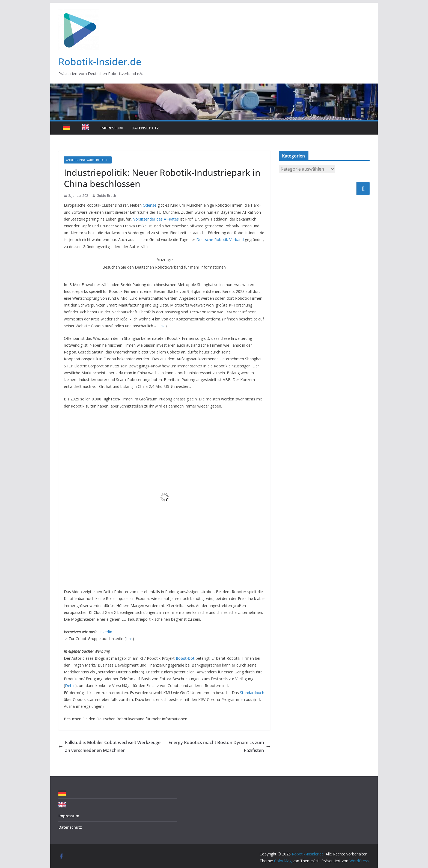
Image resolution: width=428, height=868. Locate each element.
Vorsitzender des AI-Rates (156, 219)
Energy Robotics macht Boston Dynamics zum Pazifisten (219, 746)
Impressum (112, 128)
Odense (150, 205)
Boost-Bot (185, 658)
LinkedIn (105, 632)
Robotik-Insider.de (100, 62)
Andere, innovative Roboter (88, 160)
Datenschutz (145, 128)
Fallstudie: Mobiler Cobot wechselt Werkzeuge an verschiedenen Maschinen (109, 746)
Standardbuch (252, 693)
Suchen (363, 188)
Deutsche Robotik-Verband (219, 240)
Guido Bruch (106, 196)
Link (161, 326)
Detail (70, 686)
